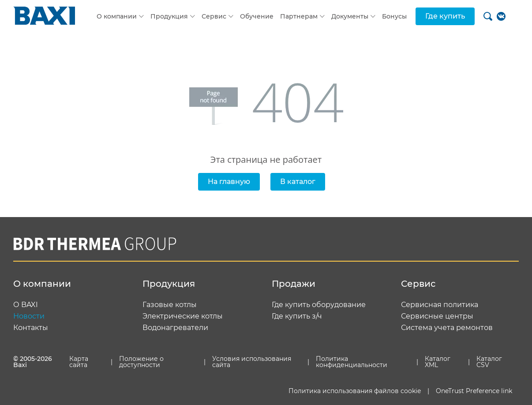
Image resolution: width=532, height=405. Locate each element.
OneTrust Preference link (474, 391)
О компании (117, 16)
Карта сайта (79, 362)
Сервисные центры (437, 316)
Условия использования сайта (252, 362)
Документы (350, 16)
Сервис (214, 16)
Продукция (169, 16)
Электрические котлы (183, 316)
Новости (29, 316)
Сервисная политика (440, 305)
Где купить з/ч (297, 316)
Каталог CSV (489, 362)
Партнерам (299, 16)
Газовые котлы (170, 305)
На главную (229, 182)
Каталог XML (438, 362)
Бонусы (394, 16)
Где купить (445, 16)
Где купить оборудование (319, 305)
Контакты (31, 328)
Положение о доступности (141, 362)
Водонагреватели (175, 328)
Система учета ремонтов (447, 328)
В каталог (298, 182)
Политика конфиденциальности (352, 362)
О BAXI (26, 305)
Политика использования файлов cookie (355, 391)
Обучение (257, 16)
